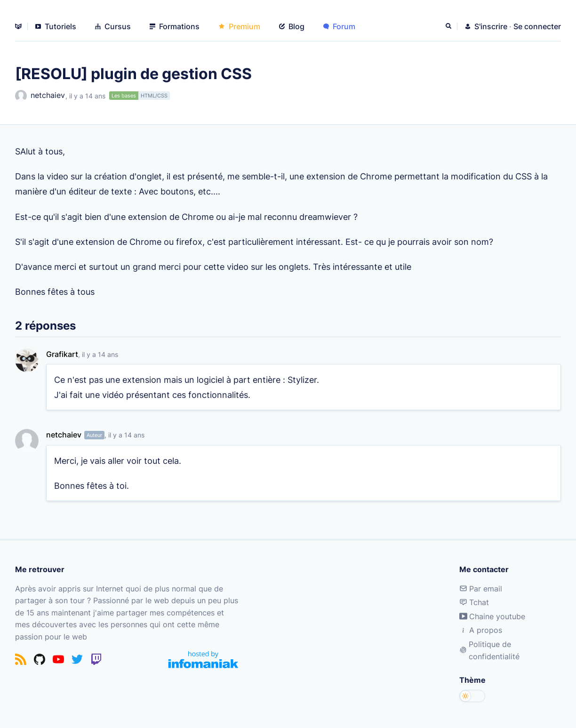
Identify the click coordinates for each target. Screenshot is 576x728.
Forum (339, 26)
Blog (292, 26)
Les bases (124, 96)
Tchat (474, 602)
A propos (481, 630)
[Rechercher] (449, 26)
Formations (175, 26)
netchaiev (40, 96)
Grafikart (62, 354)
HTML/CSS (154, 96)
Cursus (113, 26)
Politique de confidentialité (489, 650)
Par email (481, 589)
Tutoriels (56, 26)
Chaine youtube (492, 616)
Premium (239, 26)
